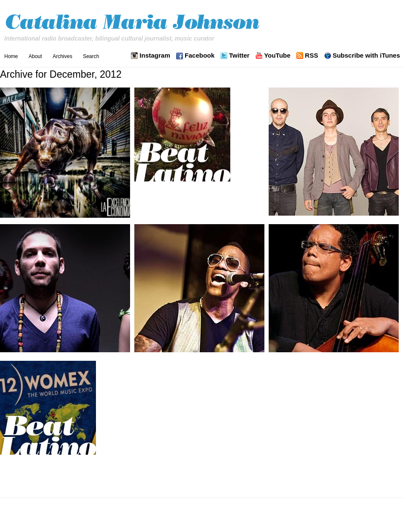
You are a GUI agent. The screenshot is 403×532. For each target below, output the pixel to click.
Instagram (155, 56)
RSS (312, 56)
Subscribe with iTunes (366, 56)
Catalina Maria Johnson (135, 23)
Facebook (200, 56)
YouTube (277, 56)
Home (11, 56)
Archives (62, 56)
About (35, 56)
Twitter (239, 56)
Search (91, 56)
